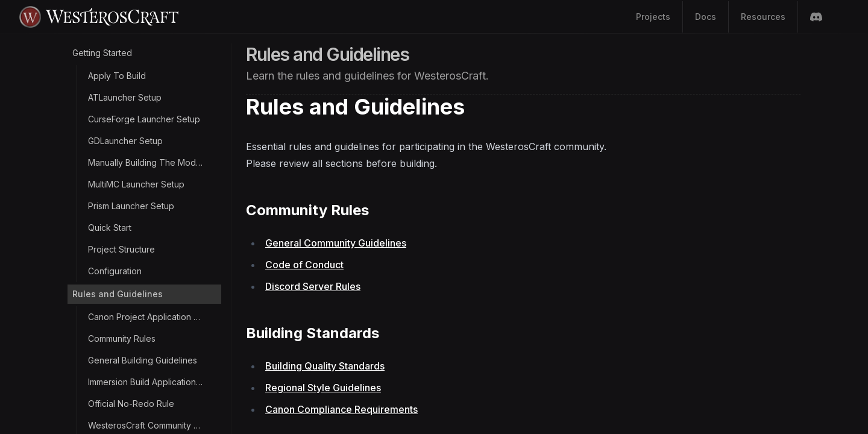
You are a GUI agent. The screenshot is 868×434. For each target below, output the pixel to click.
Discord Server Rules (313, 286)
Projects (653, 17)
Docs (706, 17)
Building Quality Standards (325, 366)
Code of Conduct (304, 265)
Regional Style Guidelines (323, 388)
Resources (763, 17)
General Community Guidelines (336, 243)
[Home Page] (231, 17)
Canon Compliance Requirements (341, 409)
